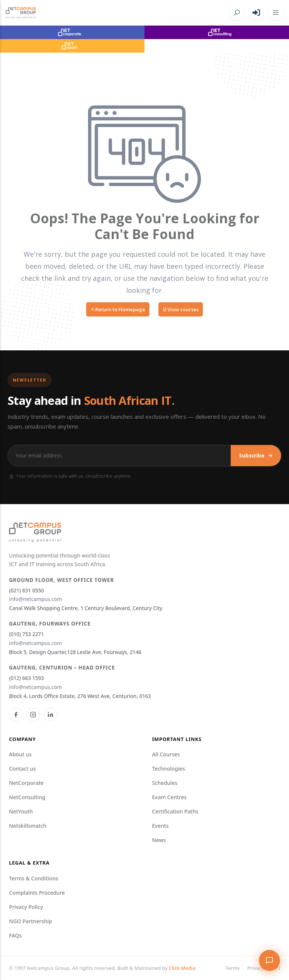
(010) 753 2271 (27, 634)
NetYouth (21, 811)
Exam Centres (169, 797)
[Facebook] (16, 715)
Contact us (22, 769)
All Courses (166, 754)
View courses (181, 309)
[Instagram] (33, 715)
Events (160, 826)
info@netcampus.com (36, 599)
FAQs (15, 935)
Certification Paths (175, 811)
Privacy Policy (26, 907)
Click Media (182, 968)
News (159, 840)
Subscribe (256, 456)
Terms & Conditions (33, 878)
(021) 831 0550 (27, 591)
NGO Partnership (30, 921)
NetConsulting (27, 797)
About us (20, 754)
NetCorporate (26, 783)
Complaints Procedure (37, 893)
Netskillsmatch (28, 826)
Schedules (165, 783)
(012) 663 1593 (27, 678)
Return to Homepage (118, 309)
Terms (233, 968)
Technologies (169, 769)
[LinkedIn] (50, 715)
